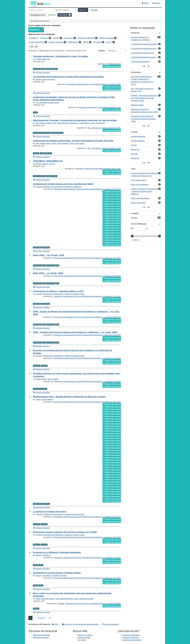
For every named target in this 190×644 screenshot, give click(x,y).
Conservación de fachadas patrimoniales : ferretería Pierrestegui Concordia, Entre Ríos (73, 141)
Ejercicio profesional (37, 42)
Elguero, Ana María (56, 42)
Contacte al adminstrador (131, 640)
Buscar (83, 10)
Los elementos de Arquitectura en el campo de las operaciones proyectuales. (69, 77)
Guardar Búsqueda (111, 624)
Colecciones (136, 72)
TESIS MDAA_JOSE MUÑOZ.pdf (48, 161)
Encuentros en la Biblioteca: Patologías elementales (57, 552)
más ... (34, 47)
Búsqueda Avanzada (41, 637)
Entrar (156, 3)
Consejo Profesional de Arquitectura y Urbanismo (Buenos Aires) (60, 294)
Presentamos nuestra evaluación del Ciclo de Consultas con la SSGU (65, 532)
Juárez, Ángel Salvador (45, 399)
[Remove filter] (70, 15)
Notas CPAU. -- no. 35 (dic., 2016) (48, 273)
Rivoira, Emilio (53, 379)
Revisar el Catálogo (85, 635)
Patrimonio (44, 38)
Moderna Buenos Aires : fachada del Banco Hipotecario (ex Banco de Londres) (69, 397)
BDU (33, 4)
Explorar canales (84, 637)
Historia (86, 42)
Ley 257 (109, 42)
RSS (55, 624)
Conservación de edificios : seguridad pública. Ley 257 (58, 291)
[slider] (132, 236)
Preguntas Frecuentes (130, 637)
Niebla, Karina (41, 379)
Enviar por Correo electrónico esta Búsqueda (80, 624)
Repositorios (35, 30)
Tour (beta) (82, 640)
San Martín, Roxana (59, 576)
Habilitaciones (73, 42)
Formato (134, 132)
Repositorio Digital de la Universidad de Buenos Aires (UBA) (98, 169)
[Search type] (65, 10)
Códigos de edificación (86, 38)
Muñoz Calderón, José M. (46, 164)
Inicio (145, 3)
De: (132, 228)
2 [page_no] (34, 618)
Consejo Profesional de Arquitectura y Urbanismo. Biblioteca (59, 187)
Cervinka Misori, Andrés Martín (47, 103)
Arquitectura (68, 38)
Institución (135, 33)
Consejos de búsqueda (131, 635)
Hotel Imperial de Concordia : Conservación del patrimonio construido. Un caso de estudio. (75, 120)
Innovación (97, 42)
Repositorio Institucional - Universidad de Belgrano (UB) (100, 107)
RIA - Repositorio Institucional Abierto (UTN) (104, 128)
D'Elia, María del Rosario (45, 599)
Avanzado (94, 10)
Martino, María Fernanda (45, 79)
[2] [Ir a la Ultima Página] (50, 618)
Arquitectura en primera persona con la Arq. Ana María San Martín (63, 184)
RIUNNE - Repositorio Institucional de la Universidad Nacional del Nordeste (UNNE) (89, 604)
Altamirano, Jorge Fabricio (80, 123)
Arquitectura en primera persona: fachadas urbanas (57, 573)
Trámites (56, 38)
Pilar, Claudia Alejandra (64, 599)
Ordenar (102, 51)
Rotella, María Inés (43, 59)
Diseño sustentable (106, 38)
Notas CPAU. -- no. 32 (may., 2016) (49, 255)
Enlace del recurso (112, 66)
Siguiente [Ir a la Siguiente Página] (42, 618)
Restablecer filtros (38, 15)
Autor (133, 169)
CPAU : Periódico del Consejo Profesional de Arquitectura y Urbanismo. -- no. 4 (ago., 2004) (75, 332)
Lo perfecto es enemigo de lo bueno (50, 512)
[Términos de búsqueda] (41, 10)
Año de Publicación (139, 224)
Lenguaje (135, 213)
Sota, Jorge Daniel (98, 123)
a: (147, 228)
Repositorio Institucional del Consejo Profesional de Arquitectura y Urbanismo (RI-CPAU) (87, 189)
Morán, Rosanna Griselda (84, 599)
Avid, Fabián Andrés (43, 123)
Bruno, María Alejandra (61, 123)
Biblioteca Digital (115, 64)
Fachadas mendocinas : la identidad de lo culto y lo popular (60, 56)
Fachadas (34, 38)
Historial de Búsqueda (42, 635)
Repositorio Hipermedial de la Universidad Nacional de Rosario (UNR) (94, 84)
